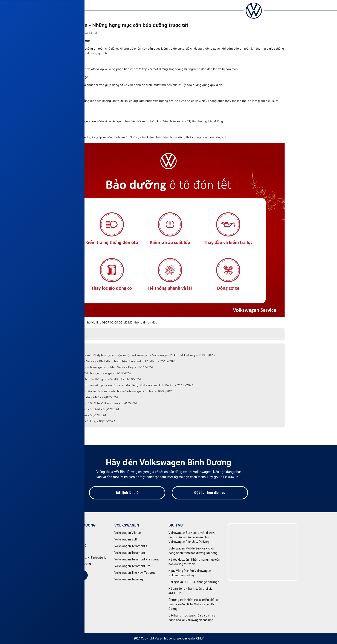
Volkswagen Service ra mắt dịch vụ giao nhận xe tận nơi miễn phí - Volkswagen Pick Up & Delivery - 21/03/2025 (136, 355)
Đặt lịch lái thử (127, 493)
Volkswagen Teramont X (131, 546)
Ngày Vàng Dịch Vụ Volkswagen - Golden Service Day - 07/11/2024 (106, 367)
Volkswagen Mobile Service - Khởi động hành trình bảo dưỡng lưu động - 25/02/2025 (117, 361)
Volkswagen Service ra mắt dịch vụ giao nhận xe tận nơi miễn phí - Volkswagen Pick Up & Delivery (192, 537)
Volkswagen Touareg (129, 579)
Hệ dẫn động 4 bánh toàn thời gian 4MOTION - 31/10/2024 (100, 379)
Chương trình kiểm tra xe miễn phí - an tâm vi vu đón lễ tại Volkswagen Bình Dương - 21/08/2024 (126, 385)
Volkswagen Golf (126, 539)
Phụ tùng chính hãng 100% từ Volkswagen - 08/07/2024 (98, 403)
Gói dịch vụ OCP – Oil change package (194, 582)
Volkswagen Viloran (128, 533)
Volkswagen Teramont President (137, 559)
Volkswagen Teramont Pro (132, 566)
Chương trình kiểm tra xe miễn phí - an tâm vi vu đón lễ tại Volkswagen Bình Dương (194, 604)
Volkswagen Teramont (130, 553)
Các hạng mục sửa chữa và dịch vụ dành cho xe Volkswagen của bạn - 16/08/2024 (116, 391)
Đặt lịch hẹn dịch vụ (210, 493)
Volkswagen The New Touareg (135, 573)
